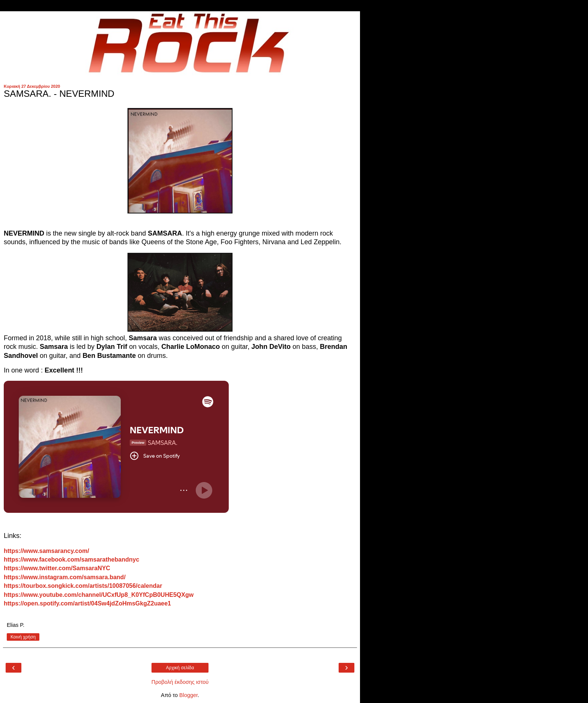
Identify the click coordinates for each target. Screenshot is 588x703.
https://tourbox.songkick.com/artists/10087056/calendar (83, 586)
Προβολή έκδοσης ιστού (180, 682)
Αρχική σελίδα (180, 668)
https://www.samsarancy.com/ (46, 551)
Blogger (188, 695)
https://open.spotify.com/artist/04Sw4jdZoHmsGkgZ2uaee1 (87, 603)
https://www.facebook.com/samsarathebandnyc (71, 560)
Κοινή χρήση (23, 637)
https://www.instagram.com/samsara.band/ (65, 577)
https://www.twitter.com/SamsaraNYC (57, 568)
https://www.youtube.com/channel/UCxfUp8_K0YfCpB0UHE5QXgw (99, 595)
